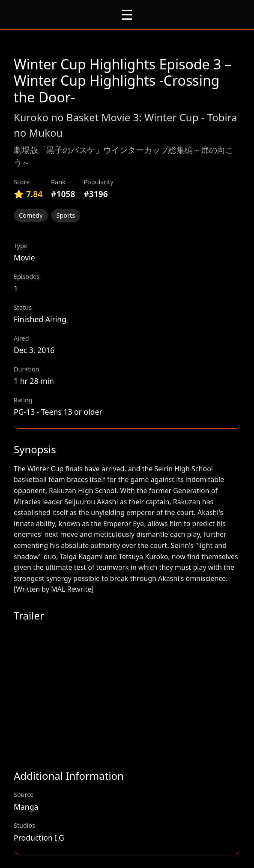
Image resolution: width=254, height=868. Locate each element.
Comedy (31, 215)
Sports (66, 215)
